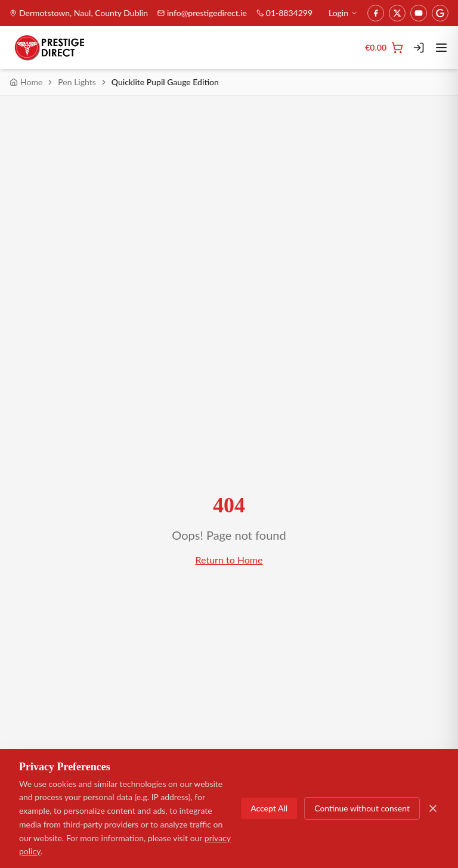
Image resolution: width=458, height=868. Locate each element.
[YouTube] (419, 13)
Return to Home (229, 560)
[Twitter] (397, 13)
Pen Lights (77, 82)
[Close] (433, 808)
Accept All (269, 808)
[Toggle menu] (441, 48)
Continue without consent (362, 808)
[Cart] (384, 48)
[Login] (419, 48)
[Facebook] (376, 13)
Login (343, 13)
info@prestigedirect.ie (202, 13)
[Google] (440, 13)
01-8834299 (284, 13)
